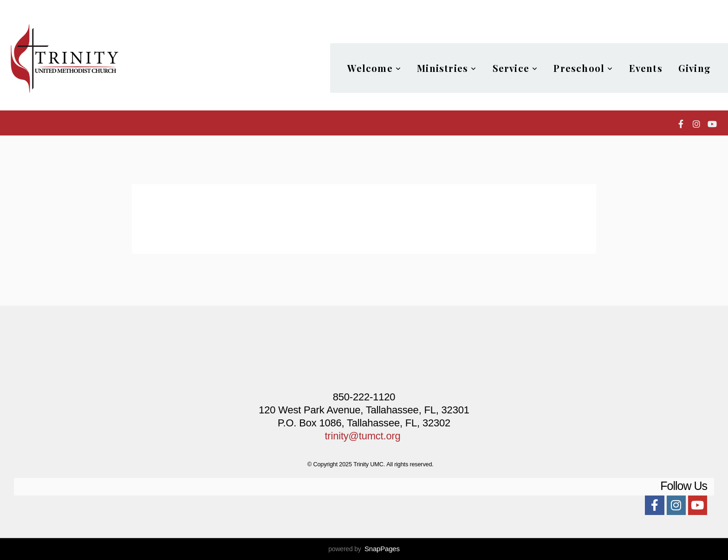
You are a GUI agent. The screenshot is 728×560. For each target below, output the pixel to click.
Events (646, 68)
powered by (364, 549)
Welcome (374, 68)
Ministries (447, 68)
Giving (695, 68)
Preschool (583, 68)
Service (515, 68)
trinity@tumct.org (362, 436)
